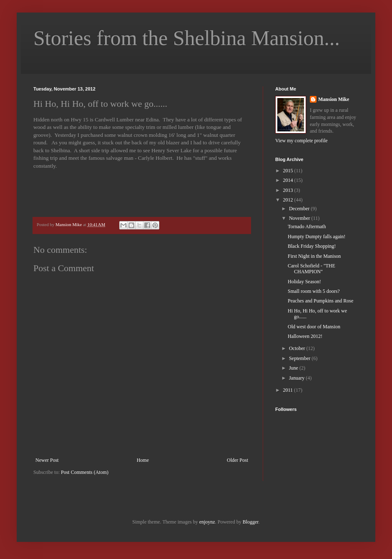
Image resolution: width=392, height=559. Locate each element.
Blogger (251, 522)
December (300, 209)
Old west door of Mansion (314, 327)
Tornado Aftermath (307, 227)
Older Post (237, 460)
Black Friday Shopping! (312, 246)
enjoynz (207, 522)
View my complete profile (302, 141)
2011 (289, 390)
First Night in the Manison (314, 256)
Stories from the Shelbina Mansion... (187, 38)
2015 (289, 171)
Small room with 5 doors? (314, 291)
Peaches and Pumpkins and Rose (320, 301)
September (300, 358)
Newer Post (47, 460)
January (297, 378)
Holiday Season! (304, 282)
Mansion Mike (334, 99)
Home (143, 460)
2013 (289, 190)
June (294, 368)
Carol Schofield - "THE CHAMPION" (312, 269)
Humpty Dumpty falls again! (317, 237)
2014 (289, 180)
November (300, 218)
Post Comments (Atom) (85, 472)
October (298, 348)
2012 (289, 200)
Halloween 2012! (305, 336)
